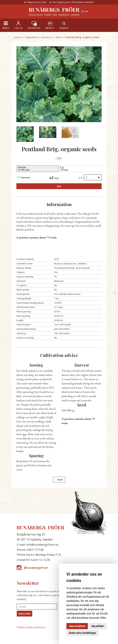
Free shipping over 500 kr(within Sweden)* (73, 2)
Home (18, 37)
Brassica (47, 37)
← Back (59, 480)
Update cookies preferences (31, 627)
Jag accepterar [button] (77, 626)
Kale (58, 37)
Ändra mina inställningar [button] (82, 633)
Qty (81, 178)
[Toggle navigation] (6, 25)
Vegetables (32, 37)
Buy (59, 186)
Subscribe (24, 614)
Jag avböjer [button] (97, 626)
